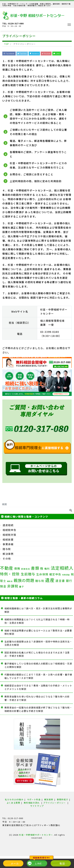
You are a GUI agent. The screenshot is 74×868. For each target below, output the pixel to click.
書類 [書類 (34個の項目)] (35, 568)
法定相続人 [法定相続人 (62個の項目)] (62, 568)
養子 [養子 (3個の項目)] (21, 587)
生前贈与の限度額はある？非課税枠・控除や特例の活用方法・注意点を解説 (38, 643)
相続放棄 (8, 539)
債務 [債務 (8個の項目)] (17, 568)
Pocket (46, 54)
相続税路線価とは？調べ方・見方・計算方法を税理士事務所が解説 (38, 610)
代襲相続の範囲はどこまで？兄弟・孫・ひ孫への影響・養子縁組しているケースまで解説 (38, 676)
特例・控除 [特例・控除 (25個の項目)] (10, 574)
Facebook (9, 54)
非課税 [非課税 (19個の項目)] (13, 586)
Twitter (22, 54)
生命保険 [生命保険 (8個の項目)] (42, 574)
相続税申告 (9, 530)
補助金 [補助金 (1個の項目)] (10, 581)
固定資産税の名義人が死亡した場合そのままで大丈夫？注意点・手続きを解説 (37, 654)
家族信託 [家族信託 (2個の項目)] (26, 569)
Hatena (34, 54)
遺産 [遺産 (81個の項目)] (50, 580)
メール (15, 863)
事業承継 (8, 544)
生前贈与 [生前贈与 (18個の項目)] (28, 574)
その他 (7, 559)
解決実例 (49, 799)
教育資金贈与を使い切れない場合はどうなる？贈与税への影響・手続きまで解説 (37, 698)
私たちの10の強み (14, 799)
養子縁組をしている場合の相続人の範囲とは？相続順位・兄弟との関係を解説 (38, 665)
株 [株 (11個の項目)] (42, 568)
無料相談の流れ (32, 803)
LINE (57, 54)
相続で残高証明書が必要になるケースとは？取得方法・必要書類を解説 (38, 632)
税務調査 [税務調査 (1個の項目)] (66, 575)
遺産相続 (8, 525)
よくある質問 (13, 803)
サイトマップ (37, 806)
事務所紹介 (62, 799)
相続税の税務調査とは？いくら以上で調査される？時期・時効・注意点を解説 (37, 621)
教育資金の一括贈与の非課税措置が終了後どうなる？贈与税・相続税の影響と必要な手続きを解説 (38, 709)
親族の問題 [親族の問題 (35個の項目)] (24, 580)
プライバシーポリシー (54, 803)
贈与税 (7, 549)
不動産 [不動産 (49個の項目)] (7, 568)
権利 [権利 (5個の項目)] (47, 569)
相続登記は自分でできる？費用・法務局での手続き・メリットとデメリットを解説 (38, 687)
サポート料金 (34, 799)
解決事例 (8, 554)
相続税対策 (9, 535)
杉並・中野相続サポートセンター (36, 835)
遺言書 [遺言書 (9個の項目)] (60, 581)
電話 (62, 863)
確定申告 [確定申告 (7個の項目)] (55, 574)
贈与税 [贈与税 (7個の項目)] (40, 581)
